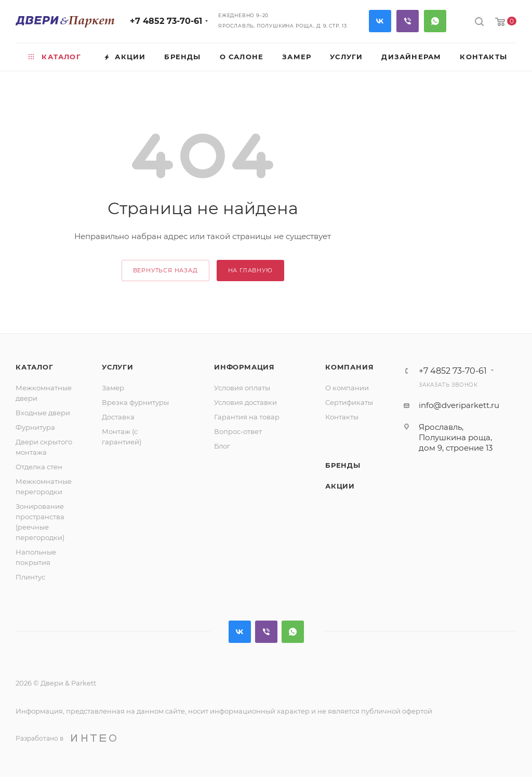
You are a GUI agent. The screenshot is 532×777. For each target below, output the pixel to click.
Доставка (118, 417)
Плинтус (30, 577)
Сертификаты (349, 402)
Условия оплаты (242, 388)
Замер (113, 388)
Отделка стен (39, 467)
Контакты (342, 417)
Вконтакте (380, 21)
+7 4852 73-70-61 (166, 21)
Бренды (343, 465)
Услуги (118, 367)
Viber (408, 21)
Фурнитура (35, 427)
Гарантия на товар (247, 417)
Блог (222, 446)
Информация (244, 367)
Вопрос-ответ (238, 431)
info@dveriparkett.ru (459, 405)
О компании (347, 388)
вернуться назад (165, 270)
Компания (349, 367)
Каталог (35, 367)
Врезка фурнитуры (135, 402)
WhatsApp (435, 21)
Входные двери (43, 413)
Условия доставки (245, 402)
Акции (340, 486)
